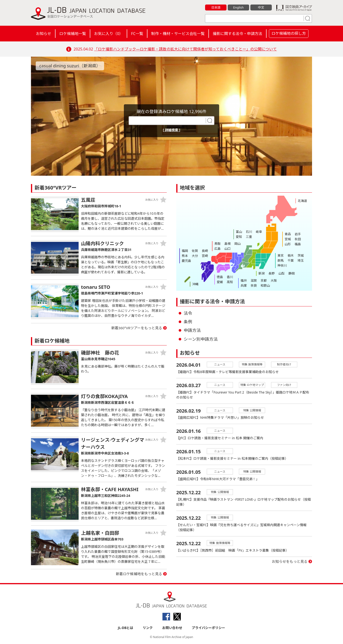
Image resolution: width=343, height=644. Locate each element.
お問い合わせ (172, 628)
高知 (230, 282)
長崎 (205, 251)
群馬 (281, 260)
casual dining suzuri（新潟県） (70, 66)
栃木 (291, 255)
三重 (249, 237)
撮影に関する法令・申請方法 (237, 34)
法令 (188, 313)
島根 (227, 244)
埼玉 (301, 260)
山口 (227, 249)
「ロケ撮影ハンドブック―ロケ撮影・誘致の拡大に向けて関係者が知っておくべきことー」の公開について (185, 49)
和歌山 (265, 285)
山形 (288, 244)
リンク (148, 628)
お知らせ (44, 34)
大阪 (274, 280)
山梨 (282, 273)
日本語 (216, 7)
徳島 (220, 277)
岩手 (298, 234)
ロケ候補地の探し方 (289, 33)
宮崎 (205, 256)
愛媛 (220, 282)
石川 (249, 232)
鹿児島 (186, 261)
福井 (244, 280)
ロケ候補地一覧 (73, 34)
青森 (288, 234)
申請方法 (192, 330)
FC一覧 (137, 34)
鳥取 (217, 244)
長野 (272, 273)
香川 (230, 277)
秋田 (298, 239)
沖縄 (195, 284)
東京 (281, 255)
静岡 (292, 273)
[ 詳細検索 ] (172, 130)
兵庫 (244, 285)
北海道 (302, 201)
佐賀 (195, 251)
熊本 (185, 256)
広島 (217, 249)
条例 (188, 322)
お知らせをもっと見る (290, 562)
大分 (195, 256)
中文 (261, 7)
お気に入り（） (108, 34)
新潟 (262, 273)
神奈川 (282, 265)
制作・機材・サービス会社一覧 (178, 34)
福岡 (185, 251)
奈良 (254, 285)
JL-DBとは (126, 628)
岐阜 (259, 232)
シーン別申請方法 (201, 339)
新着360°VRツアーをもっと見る (137, 328)
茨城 (301, 255)
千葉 (291, 260)
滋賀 (254, 280)
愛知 (239, 237)
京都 (264, 280)
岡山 (237, 244)
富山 (239, 232)
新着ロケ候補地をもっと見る (139, 574)
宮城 (288, 239)
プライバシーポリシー (208, 628)
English (238, 7)
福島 (298, 244)
